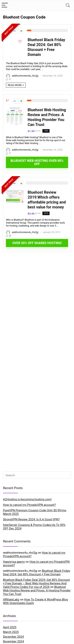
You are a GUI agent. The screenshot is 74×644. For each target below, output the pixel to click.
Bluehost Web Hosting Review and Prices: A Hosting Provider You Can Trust (37, 590)
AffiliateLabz (11, 600)
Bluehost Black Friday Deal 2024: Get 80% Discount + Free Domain (37, 573)
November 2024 (13, 641)
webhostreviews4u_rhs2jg (22, 76)
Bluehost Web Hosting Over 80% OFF (37, 162)
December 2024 (13, 637)
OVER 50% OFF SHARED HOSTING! (37, 243)
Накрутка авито (14, 562)
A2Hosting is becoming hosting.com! (27, 499)
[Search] (68, 5)
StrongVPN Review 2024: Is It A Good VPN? (31, 519)
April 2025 (10, 627)
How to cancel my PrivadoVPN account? (29, 505)
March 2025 (11, 632)
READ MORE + (16, 85)
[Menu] (5, 5)
